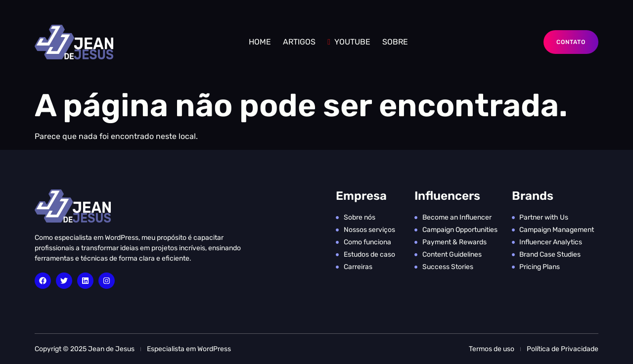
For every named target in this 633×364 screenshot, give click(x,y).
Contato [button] (571, 42)
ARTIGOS (299, 42)
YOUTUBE (349, 42)
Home (260, 42)
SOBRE (395, 42)
